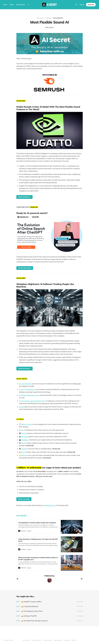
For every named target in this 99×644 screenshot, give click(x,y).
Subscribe (91, 5)
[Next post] (82, 579)
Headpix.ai (25, 440)
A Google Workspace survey (29, 395)
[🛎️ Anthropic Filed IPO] (50, 616)
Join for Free (26, 640)
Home (5, 5)
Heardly (24, 449)
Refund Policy (58, 640)
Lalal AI (24, 433)
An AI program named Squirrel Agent (32, 401)
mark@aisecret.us (50, 505)
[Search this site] (76, 5)
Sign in (82, 5)
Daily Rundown (58, 18)
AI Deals (67, 640)
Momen (24, 455)
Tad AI (24, 443)
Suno (22, 430)
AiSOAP (74, 640)
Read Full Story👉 (24, 197)
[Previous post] (18, 579)
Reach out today (24, 499)
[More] (28, 5)
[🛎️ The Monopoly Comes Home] (50, 611)
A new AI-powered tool (27, 389)
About (12, 5)
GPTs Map (25, 437)
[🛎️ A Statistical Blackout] (50, 606)
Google (22, 407)
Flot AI (24, 452)
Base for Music (27, 424)
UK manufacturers (25, 384)
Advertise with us (37, 640)
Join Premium (21, 5)
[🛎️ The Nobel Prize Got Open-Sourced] (50, 621)
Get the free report (25, 268)
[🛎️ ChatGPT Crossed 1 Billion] (50, 602)
